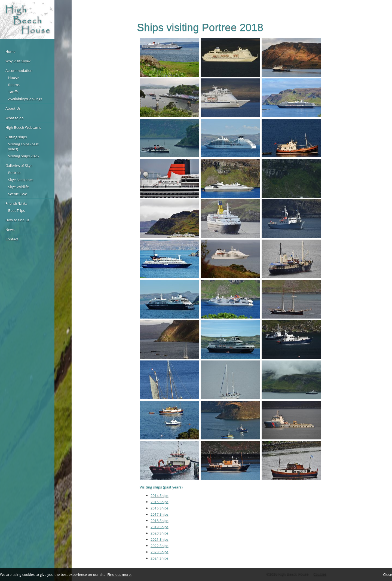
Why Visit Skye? (18, 61)
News (10, 230)
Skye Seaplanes (21, 180)
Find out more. (119, 574)
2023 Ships (160, 552)
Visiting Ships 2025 (23, 156)
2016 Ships (160, 508)
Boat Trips (16, 210)
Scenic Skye (18, 194)
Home (10, 51)
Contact (12, 239)
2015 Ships (160, 502)
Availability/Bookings (25, 99)
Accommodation (19, 71)
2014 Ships (160, 496)
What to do (15, 118)
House (13, 78)
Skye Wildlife (19, 187)
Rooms (14, 85)
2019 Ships (160, 527)
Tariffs (13, 92)
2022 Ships (160, 546)
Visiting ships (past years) (23, 146)
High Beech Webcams (23, 127)
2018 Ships (160, 521)
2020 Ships (160, 533)
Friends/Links (16, 203)
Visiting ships (16, 137)
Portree (14, 173)
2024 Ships (160, 558)
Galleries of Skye (19, 166)
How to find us (17, 220)
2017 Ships (160, 514)
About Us (13, 108)
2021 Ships (160, 539)
